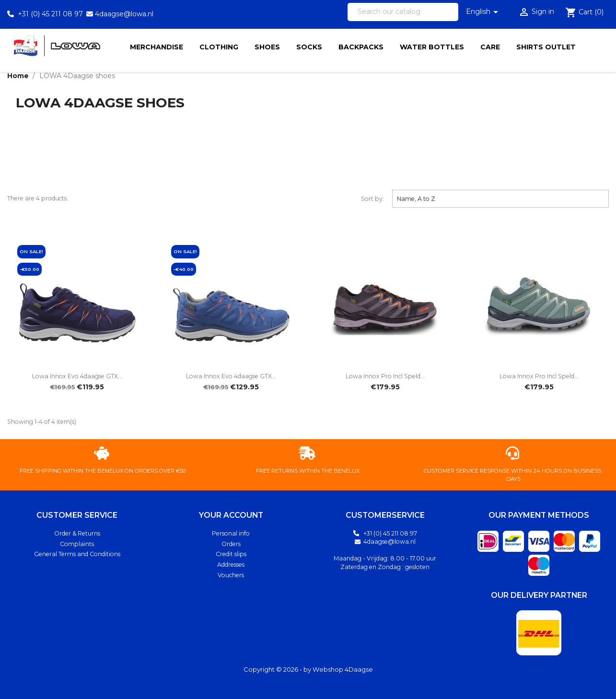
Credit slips (231, 554)
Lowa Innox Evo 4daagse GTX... (77, 376)
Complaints (77, 544)
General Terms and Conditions (77, 554)
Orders (231, 544)
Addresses (231, 565)
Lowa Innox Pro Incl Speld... (385, 376)
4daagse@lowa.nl (124, 14)
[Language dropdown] (484, 12)
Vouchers (231, 575)
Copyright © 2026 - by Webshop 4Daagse (308, 669)
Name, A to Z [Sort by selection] (500, 198)
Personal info (231, 533)
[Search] (403, 12)
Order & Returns (77, 533)
